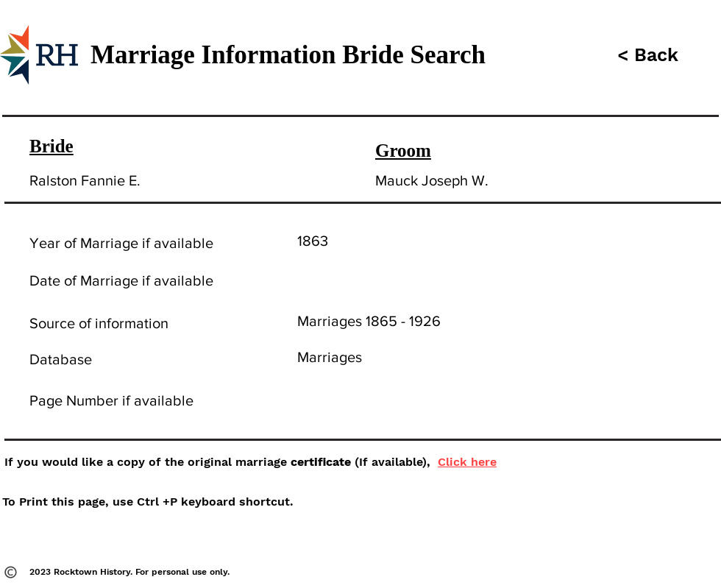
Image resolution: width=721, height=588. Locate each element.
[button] (646, 55)
